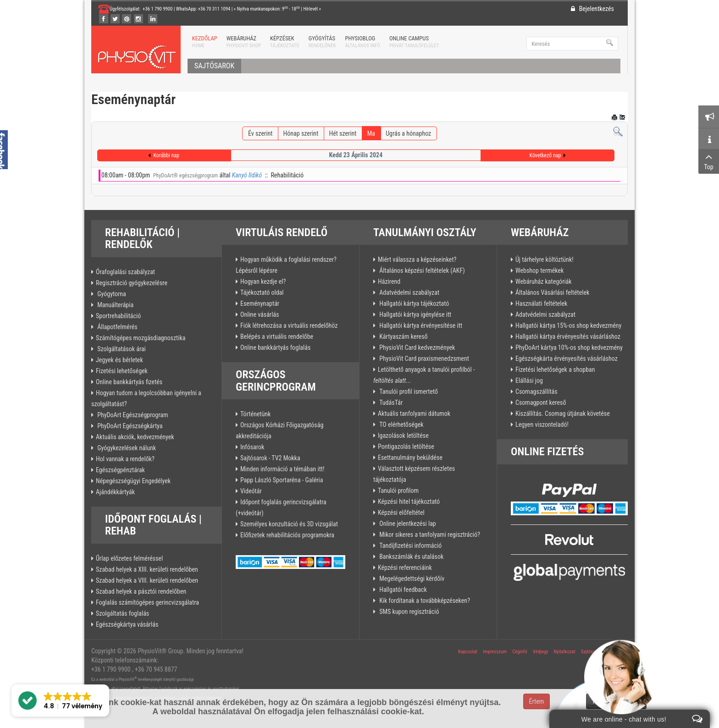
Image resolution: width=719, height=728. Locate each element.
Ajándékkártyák (115, 492)
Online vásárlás (260, 314)
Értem (537, 701)
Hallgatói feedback (402, 590)
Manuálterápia (115, 305)
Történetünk (255, 414)
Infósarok (252, 447)
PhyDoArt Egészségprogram (132, 415)
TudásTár (390, 403)
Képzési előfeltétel (401, 513)
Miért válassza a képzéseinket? (417, 259)
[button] (60, 700)
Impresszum (495, 652)
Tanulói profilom (398, 491)
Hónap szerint (301, 133)
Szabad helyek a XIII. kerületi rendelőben (147, 569)
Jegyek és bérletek (119, 360)
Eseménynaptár (260, 303)
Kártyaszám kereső (403, 336)
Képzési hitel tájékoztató (409, 502)
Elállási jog (529, 381)
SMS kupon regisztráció (408, 612)
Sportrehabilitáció (118, 316)
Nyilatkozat (564, 652)
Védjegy (540, 652)
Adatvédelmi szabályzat (409, 292)
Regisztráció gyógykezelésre (132, 283)
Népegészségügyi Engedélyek (133, 481)
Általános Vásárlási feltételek (552, 292)
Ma (371, 133)
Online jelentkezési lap (407, 524)
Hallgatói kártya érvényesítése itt (420, 325)
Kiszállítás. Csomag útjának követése (563, 414)
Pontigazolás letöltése (406, 447)
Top (709, 161)
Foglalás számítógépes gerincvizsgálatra (147, 602)
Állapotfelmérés (117, 327)
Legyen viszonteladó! (542, 425)
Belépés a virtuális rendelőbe (277, 336)
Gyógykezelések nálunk (126, 448)
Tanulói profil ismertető (408, 392)
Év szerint (260, 133)
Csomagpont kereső (541, 403)
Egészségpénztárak (120, 470)
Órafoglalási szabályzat (125, 272)
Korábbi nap (166, 155)
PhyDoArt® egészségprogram (185, 176)
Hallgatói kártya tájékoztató (413, 303)
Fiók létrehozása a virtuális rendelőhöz (289, 325)
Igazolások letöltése (403, 436)
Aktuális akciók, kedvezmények (135, 437)
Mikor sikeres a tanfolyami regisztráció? (429, 535)
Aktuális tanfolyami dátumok (414, 414)
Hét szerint (343, 133)
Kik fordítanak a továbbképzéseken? (424, 601)
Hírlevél (310, 9)
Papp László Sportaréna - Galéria (282, 480)
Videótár (251, 491)
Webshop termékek (539, 270)
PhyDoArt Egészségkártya (129, 426)
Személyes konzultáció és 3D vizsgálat (289, 524)
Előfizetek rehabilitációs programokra (287, 535)
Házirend (389, 281)
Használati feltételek (541, 303)
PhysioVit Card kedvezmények (416, 347)
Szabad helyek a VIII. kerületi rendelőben (147, 580)
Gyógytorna (111, 294)
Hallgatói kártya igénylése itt (415, 314)
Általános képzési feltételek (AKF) (421, 270)
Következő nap (545, 155)
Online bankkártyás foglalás (275, 347)
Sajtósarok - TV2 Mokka (270, 458)
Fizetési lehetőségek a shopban (555, 370)
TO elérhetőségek (401, 425)
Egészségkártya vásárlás (127, 624)
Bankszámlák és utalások (411, 557)
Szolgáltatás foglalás (122, 613)
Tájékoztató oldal (262, 292)
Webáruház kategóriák (544, 281)
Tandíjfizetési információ (410, 546)
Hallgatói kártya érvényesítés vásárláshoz (568, 336)
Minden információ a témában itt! (282, 469)
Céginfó (520, 652)
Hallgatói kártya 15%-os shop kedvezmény (568, 325)
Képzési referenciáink (405, 568)
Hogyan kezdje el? (263, 281)
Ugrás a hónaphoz (408, 133)
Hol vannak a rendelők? (125, 459)
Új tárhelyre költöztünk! (545, 259)
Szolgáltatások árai (121, 349)
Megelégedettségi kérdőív (411, 579)
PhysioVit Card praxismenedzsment (423, 358)
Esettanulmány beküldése (410, 458)
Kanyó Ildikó (247, 175)
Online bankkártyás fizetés (129, 382)
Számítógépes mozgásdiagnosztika (141, 338)
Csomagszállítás (536, 392)
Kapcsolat (468, 652)
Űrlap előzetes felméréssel (129, 558)
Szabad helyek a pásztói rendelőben (141, 591)
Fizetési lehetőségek (122, 371)
